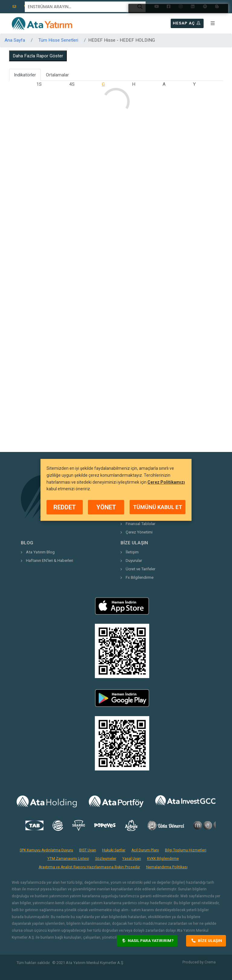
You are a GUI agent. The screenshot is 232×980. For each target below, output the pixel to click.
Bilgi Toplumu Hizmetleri (186, 850)
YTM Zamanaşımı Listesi (68, 859)
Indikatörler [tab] (25, 75)
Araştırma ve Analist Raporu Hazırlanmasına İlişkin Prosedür (89, 867)
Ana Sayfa (15, 40)
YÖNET (106, 507)
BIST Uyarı (88, 850)
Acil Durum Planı (145, 850)
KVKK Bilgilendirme (163, 859)
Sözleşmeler (106, 859)
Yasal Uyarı (132, 859)
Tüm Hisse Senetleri (58, 40)
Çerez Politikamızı (166, 482)
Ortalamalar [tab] (57, 75)
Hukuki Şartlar (114, 850)
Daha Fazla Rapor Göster (38, 56)
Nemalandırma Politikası (167, 867)
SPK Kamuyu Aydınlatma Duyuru (46, 850)
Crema (210, 962)
